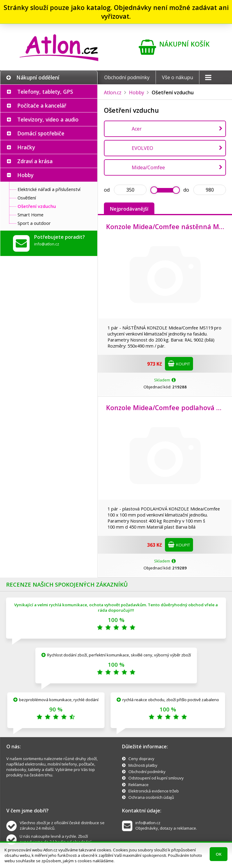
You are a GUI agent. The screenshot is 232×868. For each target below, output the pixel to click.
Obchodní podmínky (127, 77)
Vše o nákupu (177, 77)
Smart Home (31, 215)
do (186, 190)
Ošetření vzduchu (37, 206)
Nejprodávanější (129, 209)
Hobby (25, 175)
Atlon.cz (113, 92)
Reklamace (139, 785)
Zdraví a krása (35, 161)
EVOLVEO (142, 148)
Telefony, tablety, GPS (45, 92)
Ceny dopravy (141, 759)
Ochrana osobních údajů (151, 797)
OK (219, 854)
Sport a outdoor (34, 223)
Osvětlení (27, 198)
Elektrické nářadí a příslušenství (49, 189)
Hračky (26, 147)
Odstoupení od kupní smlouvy (156, 778)
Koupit (179, 364)
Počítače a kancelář (42, 105)
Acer (137, 129)
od (107, 190)
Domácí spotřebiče (41, 133)
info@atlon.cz (47, 244)
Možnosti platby (143, 765)
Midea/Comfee (148, 167)
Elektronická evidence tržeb (154, 791)
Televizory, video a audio (48, 119)
